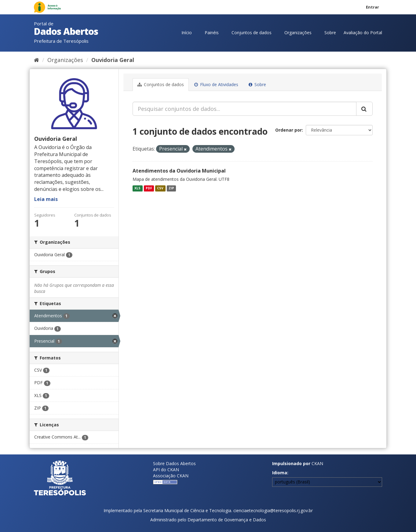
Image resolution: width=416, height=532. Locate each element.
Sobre (330, 33)
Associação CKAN (171, 476)
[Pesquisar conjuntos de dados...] (244, 109)
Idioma (280, 473)
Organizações (298, 33)
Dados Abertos (66, 31)
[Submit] (364, 109)
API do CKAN (166, 470)
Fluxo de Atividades (216, 84)
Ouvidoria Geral (113, 60)
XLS (137, 188)
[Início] (36, 60)
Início (187, 33)
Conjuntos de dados (252, 33)
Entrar (372, 7)
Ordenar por (288, 130)
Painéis (212, 33)
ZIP (171, 188)
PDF (149, 188)
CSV (160, 188)
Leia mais (46, 199)
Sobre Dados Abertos (174, 463)
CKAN (317, 463)
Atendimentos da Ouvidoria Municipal (179, 171)
